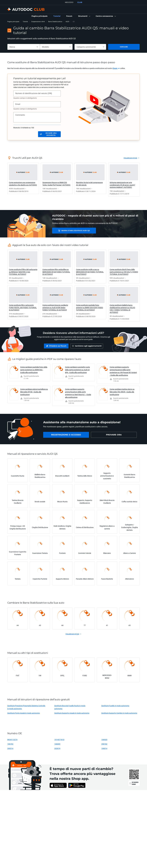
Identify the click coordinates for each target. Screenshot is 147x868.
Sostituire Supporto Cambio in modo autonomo (119, 713)
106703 (10, 744)
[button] (84, 16)
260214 (10, 748)
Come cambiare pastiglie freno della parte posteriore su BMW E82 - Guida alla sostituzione (34, 370)
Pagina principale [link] (13, 22)
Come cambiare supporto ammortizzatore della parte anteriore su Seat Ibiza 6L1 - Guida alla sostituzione (78, 393)
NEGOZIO (69, 2)
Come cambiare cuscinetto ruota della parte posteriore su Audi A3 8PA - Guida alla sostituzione (77, 370)
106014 (104, 748)
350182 (104, 744)
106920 (104, 740)
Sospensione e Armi (38, 22)
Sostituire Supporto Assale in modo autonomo (72, 713)
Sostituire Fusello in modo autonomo (115, 706)
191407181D (59, 740)
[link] (40, 16)
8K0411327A (12, 740)
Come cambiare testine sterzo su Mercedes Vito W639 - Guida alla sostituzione (122, 392)
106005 (57, 744)
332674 (57, 748)
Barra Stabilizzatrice (55, 22)
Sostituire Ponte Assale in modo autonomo (24, 713)
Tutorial (25, 22)
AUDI (67, 22)
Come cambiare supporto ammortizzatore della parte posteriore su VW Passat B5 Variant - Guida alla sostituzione (123, 371)
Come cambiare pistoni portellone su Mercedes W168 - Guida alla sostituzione (34, 392)
